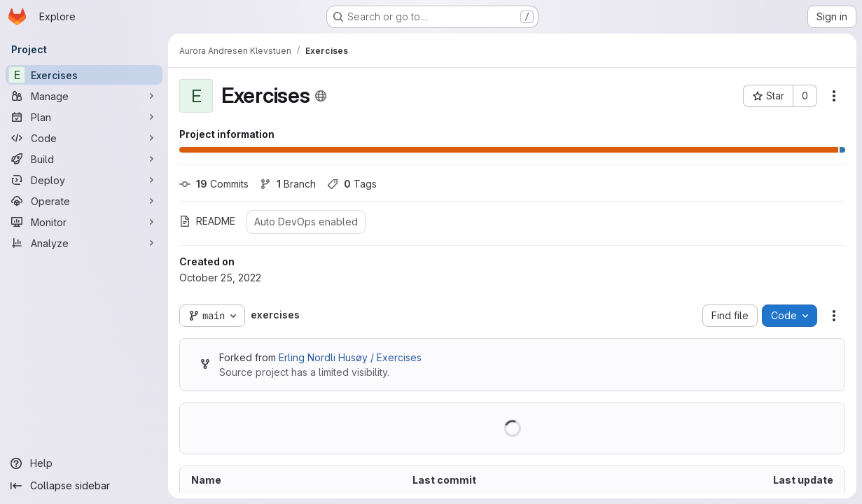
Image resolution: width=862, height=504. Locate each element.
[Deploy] (84, 180)
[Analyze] (84, 243)
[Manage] (84, 96)
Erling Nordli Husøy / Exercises (350, 357)
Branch (288, 184)
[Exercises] (84, 75)
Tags (352, 184)
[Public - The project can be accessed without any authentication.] (321, 96)
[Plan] (84, 117)
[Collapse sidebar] (84, 486)
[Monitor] (84, 222)
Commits (214, 184)
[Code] (84, 138)
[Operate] (84, 201)
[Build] (84, 159)
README (207, 221)
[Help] (84, 463)
